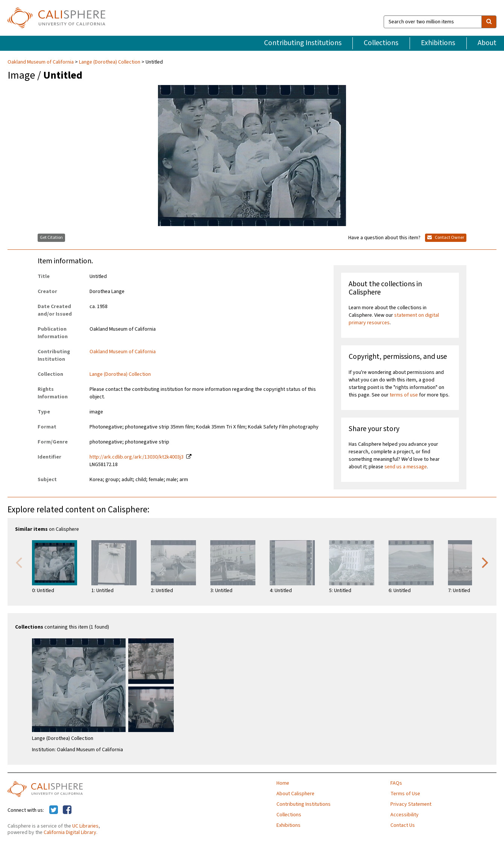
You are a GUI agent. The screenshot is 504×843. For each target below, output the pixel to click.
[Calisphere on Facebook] (67, 810)
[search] (489, 22)
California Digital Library (70, 832)
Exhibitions (438, 43)
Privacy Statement (411, 804)
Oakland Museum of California (41, 62)
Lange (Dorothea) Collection (110, 62)
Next (485, 562)
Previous (19, 562)
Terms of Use (405, 794)
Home (283, 783)
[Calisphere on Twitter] (54, 810)
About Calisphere (295, 794)
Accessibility (405, 815)
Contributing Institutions (303, 43)
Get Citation (51, 238)
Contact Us (403, 825)
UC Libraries (85, 826)
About (487, 43)
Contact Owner (446, 238)
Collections (381, 43)
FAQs (396, 783)
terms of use (404, 395)
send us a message (406, 467)
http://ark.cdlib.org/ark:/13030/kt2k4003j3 (137, 457)
